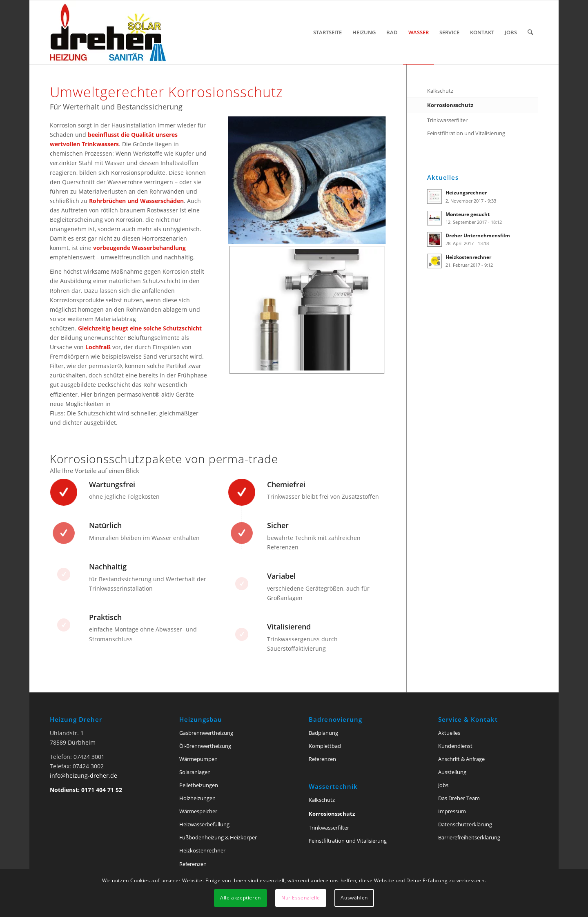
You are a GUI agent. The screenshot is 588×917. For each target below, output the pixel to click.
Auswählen (354, 898)
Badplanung (323, 733)
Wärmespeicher (198, 811)
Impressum (452, 811)
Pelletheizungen (199, 785)
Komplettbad (325, 746)
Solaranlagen (195, 772)
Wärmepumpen (198, 759)
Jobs (443, 785)
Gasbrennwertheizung (206, 733)
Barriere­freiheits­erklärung (469, 837)
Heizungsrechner (466, 192)
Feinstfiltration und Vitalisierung (466, 133)
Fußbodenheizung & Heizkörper (218, 837)
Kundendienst (455, 746)
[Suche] (530, 32)
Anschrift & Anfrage (461, 759)
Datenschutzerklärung (465, 824)
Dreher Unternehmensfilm (478, 235)
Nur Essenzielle (301, 898)
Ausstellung (452, 772)
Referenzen (193, 864)
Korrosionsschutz (450, 105)
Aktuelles (449, 733)
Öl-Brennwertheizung (205, 746)
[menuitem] (327, 32)
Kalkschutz (440, 91)
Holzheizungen (197, 798)
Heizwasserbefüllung (204, 824)
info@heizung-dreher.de (84, 775)
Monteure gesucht (468, 214)
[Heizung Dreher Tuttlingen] (108, 32)
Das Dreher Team (459, 798)
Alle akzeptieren (241, 898)
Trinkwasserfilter (447, 120)
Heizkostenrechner (468, 257)
